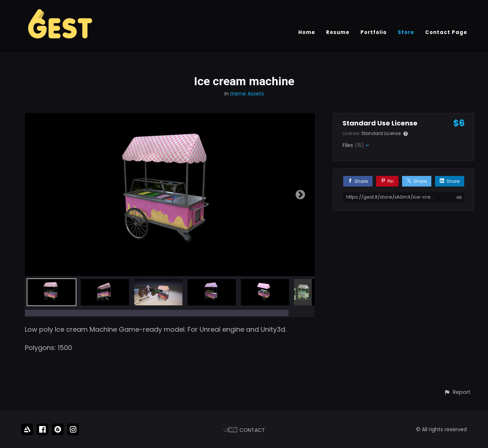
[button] (457, 392)
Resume (338, 32)
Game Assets (247, 94)
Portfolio (374, 32)
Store (406, 32)
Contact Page (446, 32)
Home (307, 32)
